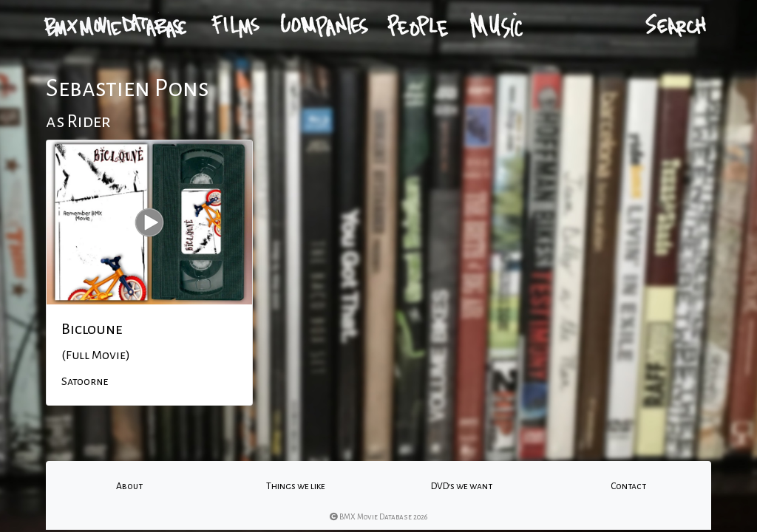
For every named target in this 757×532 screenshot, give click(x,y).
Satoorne (85, 381)
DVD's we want (462, 486)
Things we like (296, 486)
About (129, 486)
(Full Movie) (96, 355)
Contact (628, 486)
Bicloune (92, 329)
